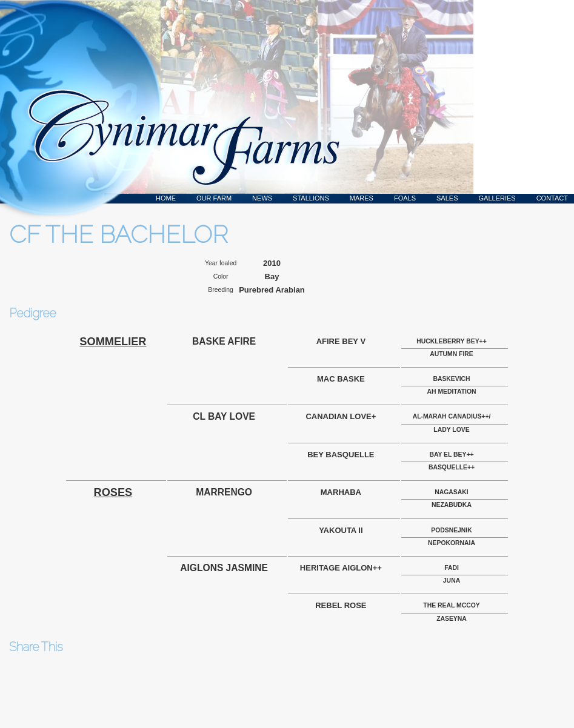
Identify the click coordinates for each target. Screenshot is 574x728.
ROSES (113, 492)
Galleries (497, 198)
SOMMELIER (113, 342)
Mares (362, 198)
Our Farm (214, 198)
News (262, 198)
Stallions (311, 198)
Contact (552, 198)
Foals (405, 198)
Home (166, 198)
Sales (447, 198)
